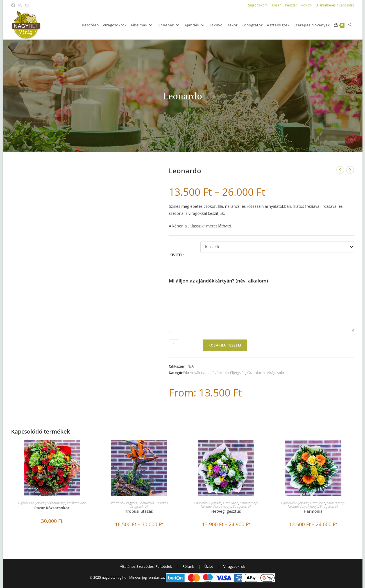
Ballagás (162, 503)
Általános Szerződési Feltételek (146, 566)
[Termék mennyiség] (174, 344)
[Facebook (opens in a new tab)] (14, 5)
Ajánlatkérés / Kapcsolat (335, 5)
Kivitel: (177, 255)
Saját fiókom (258, 5)
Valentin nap (56, 503)
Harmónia (313, 511)
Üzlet (209, 566)
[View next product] (350, 170)
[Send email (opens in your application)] (27, 5)
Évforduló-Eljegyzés (229, 373)
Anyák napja (200, 373)
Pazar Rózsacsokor (52, 508)
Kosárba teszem (225, 345)
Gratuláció (256, 373)
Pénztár (291, 5)
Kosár (276, 5)
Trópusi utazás (139, 511)
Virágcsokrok (278, 373)
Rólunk (307, 5)
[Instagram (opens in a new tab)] (20, 5)
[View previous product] (340, 170)
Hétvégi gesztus (226, 511)
